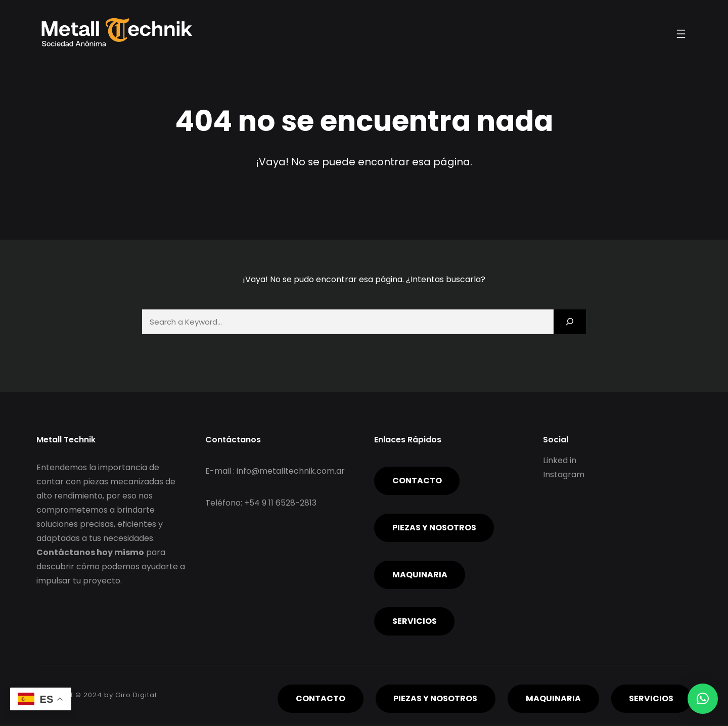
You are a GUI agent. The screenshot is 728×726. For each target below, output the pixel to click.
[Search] (570, 322)
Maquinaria (420, 575)
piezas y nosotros (434, 528)
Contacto (417, 481)
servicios (415, 622)
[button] (703, 699)
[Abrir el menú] (681, 34)
